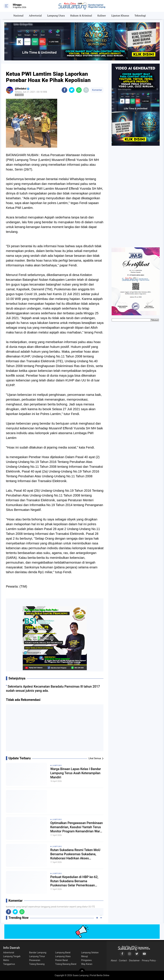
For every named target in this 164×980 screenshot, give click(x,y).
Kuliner (102, 15)
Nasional (18, 15)
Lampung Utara (56, 15)
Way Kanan (87, 964)
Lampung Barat (63, 953)
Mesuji (84, 956)
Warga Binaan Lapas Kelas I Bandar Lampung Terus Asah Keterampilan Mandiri (76, 773)
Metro (6, 960)
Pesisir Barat (62, 960)
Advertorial (35, 15)
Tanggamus (9, 964)
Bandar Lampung (38, 953)
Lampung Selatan (90, 953)
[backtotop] (82, 972)
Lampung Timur (37, 956)
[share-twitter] (72, 90)
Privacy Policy (149, 961)
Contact (123, 961)
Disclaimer (134, 961)
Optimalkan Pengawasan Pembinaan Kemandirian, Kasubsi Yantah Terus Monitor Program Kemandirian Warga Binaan (77, 827)
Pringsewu (86, 960)
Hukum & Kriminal (81, 15)
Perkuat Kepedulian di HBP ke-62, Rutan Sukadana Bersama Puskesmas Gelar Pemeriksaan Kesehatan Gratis (74, 881)
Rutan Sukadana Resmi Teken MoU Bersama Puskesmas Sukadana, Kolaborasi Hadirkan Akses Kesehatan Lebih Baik (75, 854)
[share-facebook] (64, 90)
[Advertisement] (55, 729)
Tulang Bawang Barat (66, 964)
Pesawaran (35, 960)
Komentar (97, 90)
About (114, 961)
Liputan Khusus (120, 15)
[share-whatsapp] (79, 90)
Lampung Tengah (12, 956)
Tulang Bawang (37, 964)
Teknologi (140, 15)
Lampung (57, 765)
